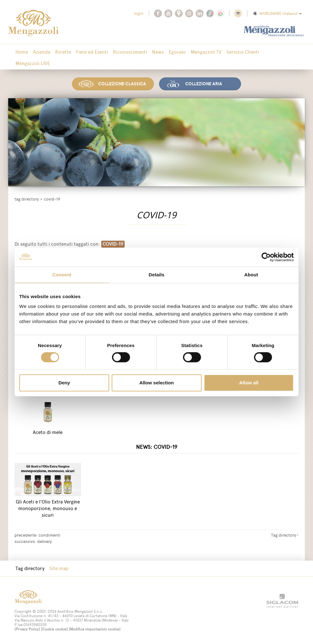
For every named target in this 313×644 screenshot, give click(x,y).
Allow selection (156, 383)
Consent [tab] (62, 275)
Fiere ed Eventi (92, 52)
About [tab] (251, 275)
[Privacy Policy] (27, 629)
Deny (64, 383)
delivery (44, 541)
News (158, 52)
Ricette (63, 52)
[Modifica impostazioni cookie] (95, 629)
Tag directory (27, 199)
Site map (59, 568)
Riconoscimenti (130, 52)
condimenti (50, 535)
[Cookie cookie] (54, 629)
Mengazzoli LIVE (33, 63)
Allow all (249, 383)
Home (22, 52)
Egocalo (177, 52)
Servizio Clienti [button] (243, 52)
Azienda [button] (42, 52)
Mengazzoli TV (206, 52)
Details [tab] (156, 275)
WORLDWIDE (277, 14)
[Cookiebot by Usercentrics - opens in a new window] (266, 257)
